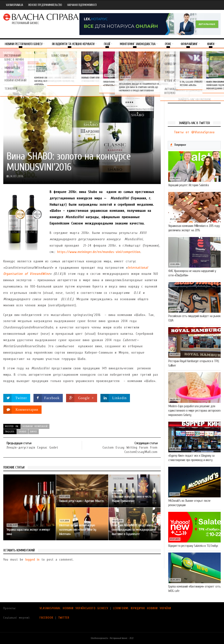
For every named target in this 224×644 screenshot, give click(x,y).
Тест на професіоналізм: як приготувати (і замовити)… (92, 68)
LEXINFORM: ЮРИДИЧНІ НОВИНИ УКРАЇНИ (142, 608)
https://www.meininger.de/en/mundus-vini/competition (99, 252)
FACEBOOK (46, 618)
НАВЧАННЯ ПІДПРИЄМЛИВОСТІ (82, 5)
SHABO (23, 432)
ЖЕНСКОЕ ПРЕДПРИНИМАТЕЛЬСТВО (45, 5)
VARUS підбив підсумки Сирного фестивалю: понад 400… (196, 70)
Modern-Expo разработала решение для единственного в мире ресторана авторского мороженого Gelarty (194, 411)
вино (34, 432)
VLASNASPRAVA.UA (14, 5)
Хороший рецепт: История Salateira (188, 185)
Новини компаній (91, 63)
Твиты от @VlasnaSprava (194, 132)
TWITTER (64, 618)
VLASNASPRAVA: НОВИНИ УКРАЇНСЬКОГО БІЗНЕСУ (74, 608)
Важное (9, 53)
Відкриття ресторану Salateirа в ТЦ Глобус (193, 546)
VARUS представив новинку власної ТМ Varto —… (143, 68)
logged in (32, 560)
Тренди (33, 63)
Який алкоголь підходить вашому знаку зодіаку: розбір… (41, 68)
